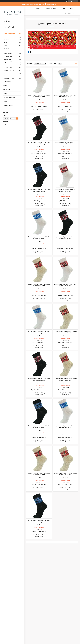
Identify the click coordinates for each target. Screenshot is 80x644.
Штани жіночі (7, 59)
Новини (5, 86)
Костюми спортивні (9, 70)
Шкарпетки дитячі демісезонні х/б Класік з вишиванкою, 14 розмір (39, 96)
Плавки (6, 45)
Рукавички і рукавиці (9, 73)
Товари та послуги (50, 8)
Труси (5, 43)
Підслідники (7, 40)
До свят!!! (6, 48)
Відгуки (5, 101)
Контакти (73, 8)
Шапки (5, 76)
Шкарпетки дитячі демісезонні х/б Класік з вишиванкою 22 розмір (39, 379)
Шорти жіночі (7, 81)
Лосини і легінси (8, 56)
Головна (38, 8)
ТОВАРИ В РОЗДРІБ (9, 79)
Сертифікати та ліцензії (9, 97)
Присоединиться (52, 4)
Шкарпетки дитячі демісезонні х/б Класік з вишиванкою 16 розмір (65, 143)
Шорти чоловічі (8, 62)
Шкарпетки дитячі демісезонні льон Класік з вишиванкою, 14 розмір (39, 474)
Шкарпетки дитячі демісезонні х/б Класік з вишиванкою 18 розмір (39, 238)
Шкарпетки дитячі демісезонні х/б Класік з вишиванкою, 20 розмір (65, 285)
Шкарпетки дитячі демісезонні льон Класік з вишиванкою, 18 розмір (39, 285)
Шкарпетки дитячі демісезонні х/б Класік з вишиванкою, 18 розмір (65, 190)
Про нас (5, 93)
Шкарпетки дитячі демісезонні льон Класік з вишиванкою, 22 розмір (65, 379)
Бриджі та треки (8, 54)
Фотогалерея (7, 89)
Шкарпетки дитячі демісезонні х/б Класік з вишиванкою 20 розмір (39, 332)
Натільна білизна (8, 68)
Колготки (6, 51)
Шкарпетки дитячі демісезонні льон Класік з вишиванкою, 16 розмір (65, 474)
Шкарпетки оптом (8, 37)
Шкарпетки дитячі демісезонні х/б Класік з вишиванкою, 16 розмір (39, 143)
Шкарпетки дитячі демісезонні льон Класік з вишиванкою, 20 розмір (65, 332)
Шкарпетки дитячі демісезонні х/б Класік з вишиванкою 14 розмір (65, 96)
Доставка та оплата (8, 105)
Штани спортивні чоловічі (10, 65)
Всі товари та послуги (9, 34)
